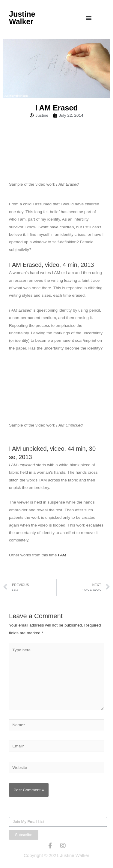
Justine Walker (22, 18)
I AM (62, 555)
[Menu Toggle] (89, 18)
